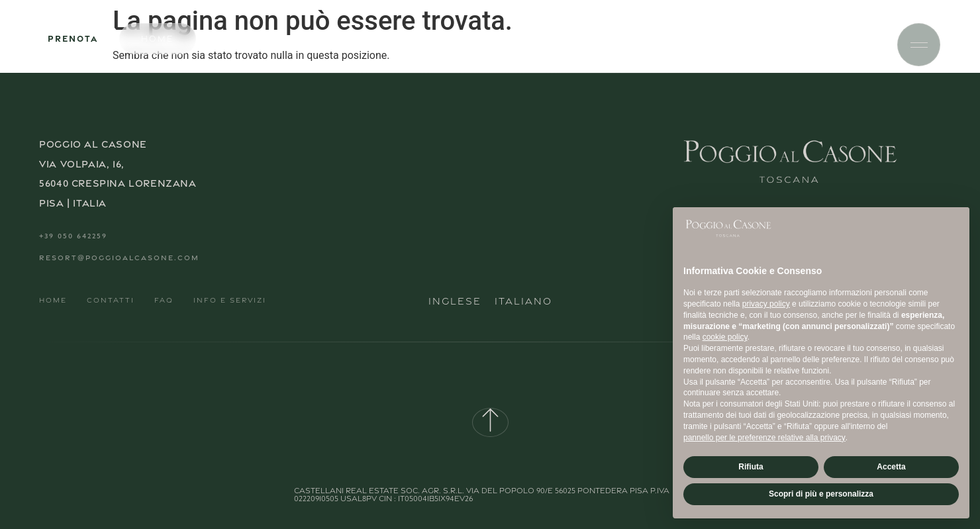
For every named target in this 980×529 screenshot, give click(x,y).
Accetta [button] (891, 467)
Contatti (111, 300)
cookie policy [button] (725, 337)
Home (53, 300)
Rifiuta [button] (751, 467)
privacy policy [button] (766, 304)
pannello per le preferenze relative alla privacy (764, 438)
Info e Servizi (230, 300)
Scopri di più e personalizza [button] (821, 494)
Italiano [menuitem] (523, 301)
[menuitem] (455, 301)
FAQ (164, 300)
